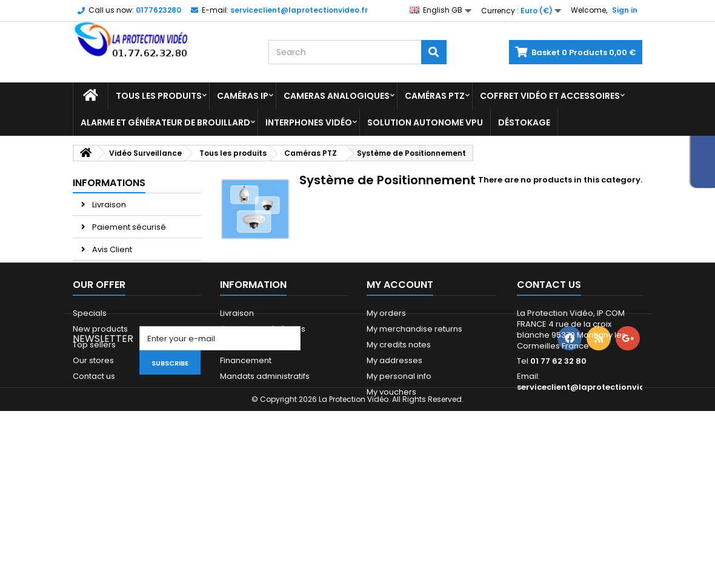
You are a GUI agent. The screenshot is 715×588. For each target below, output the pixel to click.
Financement (246, 427)
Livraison (108, 205)
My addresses (394, 427)
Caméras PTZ (435, 96)
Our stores (112, 294)
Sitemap (89, 459)
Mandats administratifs (265, 443)
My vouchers (391, 459)
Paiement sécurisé (128, 227)
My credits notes (399, 411)
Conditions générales (263, 396)
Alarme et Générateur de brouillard (165, 122)
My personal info (399, 443)
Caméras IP (243, 96)
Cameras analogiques (337, 96)
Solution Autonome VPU (425, 122)
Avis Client (111, 249)
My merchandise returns (414, 396)
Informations (109, 183)
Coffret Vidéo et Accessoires (550, 96)
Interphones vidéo (309, 122)
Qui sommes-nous (257, 459)
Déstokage (524, 122)
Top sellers (94, 411)
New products (100, 396)
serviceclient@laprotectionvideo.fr (591, 454)
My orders (386, 380)
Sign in (625, 10)
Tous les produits (159, 96)
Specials (90, 380)
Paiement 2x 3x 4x (126, 272)
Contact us (94, 443)
